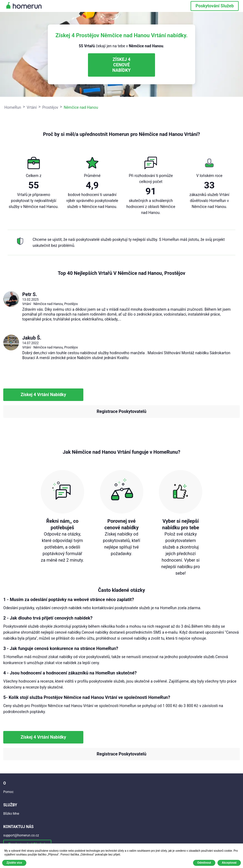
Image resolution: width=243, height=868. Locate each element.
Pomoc (8, 792)
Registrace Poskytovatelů (121, 411)
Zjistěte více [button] (14, 863)
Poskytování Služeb (215, 6)
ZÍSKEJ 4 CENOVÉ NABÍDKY (122, 65)
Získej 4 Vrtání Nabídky (43, 395)
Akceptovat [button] (229, 863)
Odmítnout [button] (204, 863)
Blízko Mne (11, 814)
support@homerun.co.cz (21, 835)
